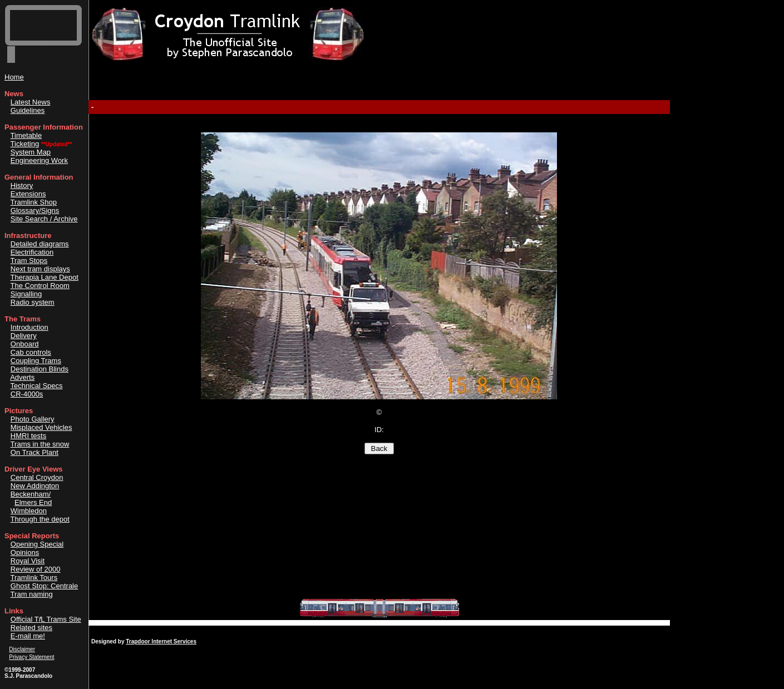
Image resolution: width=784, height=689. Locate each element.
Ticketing (25, 144)
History (22, 185)
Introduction (29, 327)
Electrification (32, 252)
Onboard (25, 344)
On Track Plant (34, 452)
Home (14, 77)
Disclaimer (22, 649)
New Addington (35, 486)
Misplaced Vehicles (41, 427)
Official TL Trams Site (46, 619)
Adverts (22, 377)
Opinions (25, 552)
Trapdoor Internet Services (161, 641)
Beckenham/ (31, 494)
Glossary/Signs (35, 210)
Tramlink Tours (34, 578)
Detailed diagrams (40, 244)
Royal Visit (28, 561)
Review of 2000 (36, 569)
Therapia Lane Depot (45, 277)
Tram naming (32, 594)
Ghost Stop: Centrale (44, 586)
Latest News (31, 102)
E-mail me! (28, 636)
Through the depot (40, 519)
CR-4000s (27, 394)
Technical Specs (37, 386)
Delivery (24, 336)
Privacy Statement (31, 657)
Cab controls (31, 352)
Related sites (31, 628)
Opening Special (37, 544)
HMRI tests (28, 436)
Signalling (26, 294)
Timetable (26, 135)
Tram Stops (29, 261)
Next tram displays (40, 269)
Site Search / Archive (44, 219)
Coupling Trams (36, 361)
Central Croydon (37, 477)
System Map (31, 152)
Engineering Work (39, 160)
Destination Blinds (40, 369)
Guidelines (28, 110)
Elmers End (33, 502)
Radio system (33, 302)
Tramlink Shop (34, 202)
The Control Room (40, 286)
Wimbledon (29, 511)
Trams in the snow (40, 444)
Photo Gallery (33, 419)
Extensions (28, 194)
